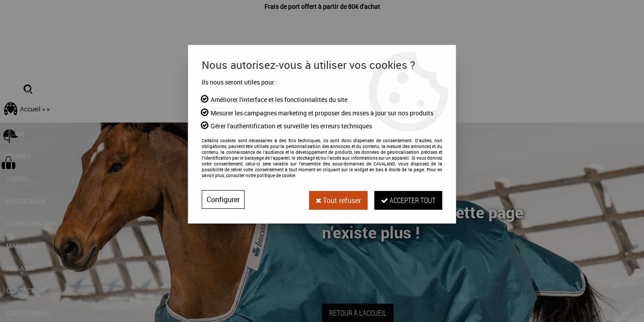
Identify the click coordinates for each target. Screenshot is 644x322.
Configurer (223, 199)
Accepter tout (408, 199)
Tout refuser (337, 199)
